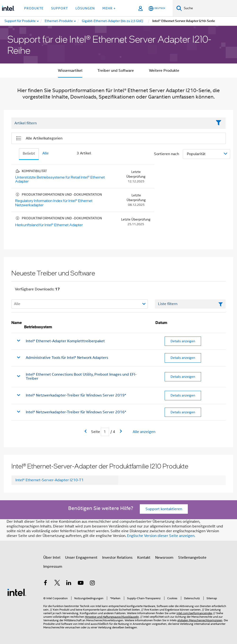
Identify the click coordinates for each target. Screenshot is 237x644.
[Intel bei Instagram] (92, 584)
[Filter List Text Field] (112, 123)
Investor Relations (117, 558)
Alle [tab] (46, 153)
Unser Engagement (81, 558)
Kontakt (144, 558)
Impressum (53, 567)
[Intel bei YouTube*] (81, 584)
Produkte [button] (34, 8)
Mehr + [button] (109, 8)
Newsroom (164, 558)
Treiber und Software (116, 71)
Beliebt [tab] (29, 153)
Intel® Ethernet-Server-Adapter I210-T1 (50, 480)
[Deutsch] (157, 8)
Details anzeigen (183, 341)
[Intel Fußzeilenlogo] (17, 592)
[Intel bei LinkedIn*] (69, 584)
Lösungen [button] (85, 8)
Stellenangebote (192, 558)
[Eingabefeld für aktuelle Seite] (105, 432)
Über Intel (52, 558)
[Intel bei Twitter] (57, 584)
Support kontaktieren (164, 509)
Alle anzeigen (144, 432)
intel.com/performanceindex (194, 613)
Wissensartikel (70, 71)
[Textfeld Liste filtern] (190, 304)
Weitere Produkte (164, 71)
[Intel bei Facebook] (45, 584)
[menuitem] (59, 21)
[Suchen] (179, 8)
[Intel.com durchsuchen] (209, 8)
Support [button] (59, 8)
